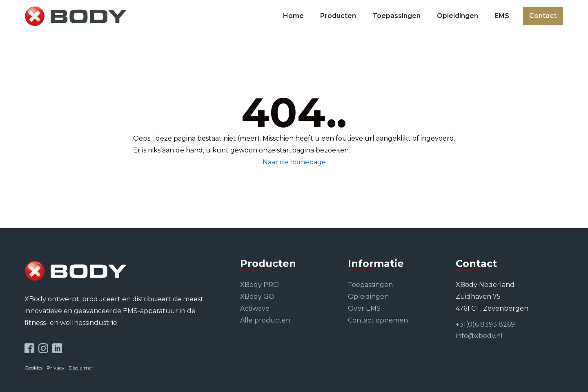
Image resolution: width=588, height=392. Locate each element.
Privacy (56, 368)
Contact (543, 16)
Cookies (33, 368)
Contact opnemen (378, 320)
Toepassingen (396, 16)
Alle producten (265, 320)
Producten (338, 16)
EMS (502, 16)
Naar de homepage (294, 162)
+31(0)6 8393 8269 (485, 324)
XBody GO (257, 297)
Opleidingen (458, 16)
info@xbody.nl (479, 336)
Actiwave (255, 308)
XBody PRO (259, 285)
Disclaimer (81, 368)
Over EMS (364, 308)
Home (293, 16)
